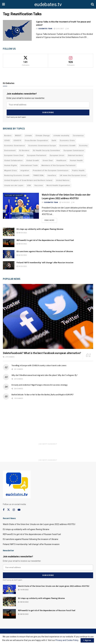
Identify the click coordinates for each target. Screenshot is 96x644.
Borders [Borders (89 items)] (8, 136)
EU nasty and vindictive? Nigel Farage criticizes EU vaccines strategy (40, 385)
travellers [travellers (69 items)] (52, 175)
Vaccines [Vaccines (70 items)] (39, 185)
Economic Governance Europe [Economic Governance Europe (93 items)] (42, 146)
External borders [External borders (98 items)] (75, 155)
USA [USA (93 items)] (29, 185)
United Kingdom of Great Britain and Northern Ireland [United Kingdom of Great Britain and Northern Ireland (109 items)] (28, 180)
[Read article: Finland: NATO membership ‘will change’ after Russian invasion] (9, 265)
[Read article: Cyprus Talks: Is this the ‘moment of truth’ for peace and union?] (17, 30)
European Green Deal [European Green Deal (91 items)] (14, 155)
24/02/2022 (22, 266)
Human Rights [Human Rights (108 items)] (11, 165)
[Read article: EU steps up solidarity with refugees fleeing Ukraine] (9, 232)
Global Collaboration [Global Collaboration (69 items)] (13, 161)
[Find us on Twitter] (9, 510)
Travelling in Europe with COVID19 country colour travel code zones (39, 365)
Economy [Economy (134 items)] (83, 146)
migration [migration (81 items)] (25, 171)
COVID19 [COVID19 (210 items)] (17, 141)
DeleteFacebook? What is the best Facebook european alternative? (42, 353)
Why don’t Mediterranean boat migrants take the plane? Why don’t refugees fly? (44, 375)
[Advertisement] (48, 423)
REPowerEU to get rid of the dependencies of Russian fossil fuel (45, 240)
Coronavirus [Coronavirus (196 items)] (78, 136)
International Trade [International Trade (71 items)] (29, 165)
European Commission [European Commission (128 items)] (74, 151)
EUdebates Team (45, 29)
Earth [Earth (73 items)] (54, 141)
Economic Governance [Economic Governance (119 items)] (15, 146)
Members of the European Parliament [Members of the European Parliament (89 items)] (58, 165)
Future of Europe (14, 195)
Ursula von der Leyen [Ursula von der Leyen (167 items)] (14, 185)
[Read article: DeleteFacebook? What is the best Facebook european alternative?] (48, 316)
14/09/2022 (65, 202)
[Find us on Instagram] (14, 510)
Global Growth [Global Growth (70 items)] (33, 161)
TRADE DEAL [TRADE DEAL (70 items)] (39, 175)
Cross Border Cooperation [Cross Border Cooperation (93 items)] (36, 141)
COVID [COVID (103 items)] (7, 141)
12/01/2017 (59, 29)
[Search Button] (92, 4)
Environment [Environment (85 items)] (10, 151)
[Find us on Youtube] (19, 510)
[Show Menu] (4, 4)
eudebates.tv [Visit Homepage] (48, 4)
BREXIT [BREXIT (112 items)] (18, 136)
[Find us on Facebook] (4, 510)
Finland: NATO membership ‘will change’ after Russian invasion (45, 262)
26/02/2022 (22, 255)
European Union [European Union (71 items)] (57, 155)
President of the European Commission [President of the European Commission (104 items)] (51, 171)
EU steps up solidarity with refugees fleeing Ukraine (40, 229)
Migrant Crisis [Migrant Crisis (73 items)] (11, 171)
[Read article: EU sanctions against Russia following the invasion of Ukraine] (9, 254)
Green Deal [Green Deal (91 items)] (48, 161)
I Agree (87, 640)
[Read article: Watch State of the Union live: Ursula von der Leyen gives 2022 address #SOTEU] (21, 206)
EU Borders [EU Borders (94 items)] (24, 151)
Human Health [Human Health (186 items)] (76, 161)
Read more (51, 220)
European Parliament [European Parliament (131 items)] (37, 155)
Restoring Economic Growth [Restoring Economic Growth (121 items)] (17, 175)
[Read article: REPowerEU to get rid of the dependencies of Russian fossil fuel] (9, 243)
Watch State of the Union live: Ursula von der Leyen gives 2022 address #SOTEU (39, 524)
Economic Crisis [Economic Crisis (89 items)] (67, 141)
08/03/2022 (22, 233)
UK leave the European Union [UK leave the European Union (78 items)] (73, 175)
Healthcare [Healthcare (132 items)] (61, 161)
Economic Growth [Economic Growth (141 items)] (68, 146)
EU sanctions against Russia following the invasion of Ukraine (45, 251)
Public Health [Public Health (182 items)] (78, 171)
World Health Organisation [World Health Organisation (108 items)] (58, 185)
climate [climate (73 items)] (28, 136)
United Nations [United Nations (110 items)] (63, 180)
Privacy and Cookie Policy (67, 640)
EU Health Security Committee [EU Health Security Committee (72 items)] (46, 151)
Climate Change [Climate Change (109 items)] (43, 136)
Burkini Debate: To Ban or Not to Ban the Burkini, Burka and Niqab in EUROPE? (43, 395)
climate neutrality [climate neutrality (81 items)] (61, 136)
